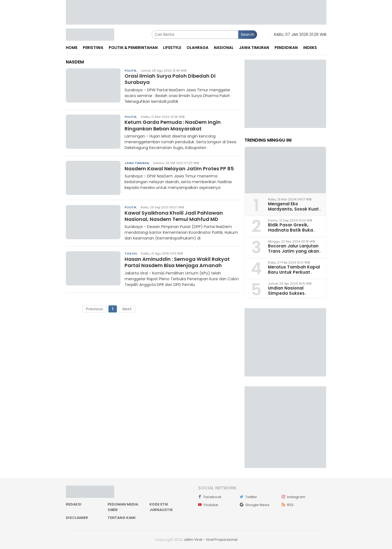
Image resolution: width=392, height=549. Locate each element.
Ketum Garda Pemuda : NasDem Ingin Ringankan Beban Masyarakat (173, 125)
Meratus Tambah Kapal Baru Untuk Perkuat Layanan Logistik (294, 272)
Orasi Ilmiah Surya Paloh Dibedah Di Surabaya (170, 79)
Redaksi (74, 504)
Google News (255, 505)
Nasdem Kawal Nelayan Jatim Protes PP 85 (179, 169)
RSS (288, 505)
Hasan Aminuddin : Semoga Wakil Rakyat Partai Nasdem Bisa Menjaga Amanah (177, 262)
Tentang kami (122, 518)
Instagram (294, 497)
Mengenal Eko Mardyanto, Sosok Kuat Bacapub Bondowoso (293, 209)
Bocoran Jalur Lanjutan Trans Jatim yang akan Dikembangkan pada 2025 (294, 254)
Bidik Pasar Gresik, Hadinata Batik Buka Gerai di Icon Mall (291, 230)
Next (127, 309)
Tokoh (131, 253)
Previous (94, 309)
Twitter (248, 497)
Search (248, 34)
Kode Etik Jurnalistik (161, 507)
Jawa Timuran (137, 163)
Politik (131, 71)
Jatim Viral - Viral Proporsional (210, 540)
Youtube (208, 505)
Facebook (210, 497)
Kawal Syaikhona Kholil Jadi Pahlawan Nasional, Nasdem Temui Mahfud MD (174, 216)
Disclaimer (77, 518)
